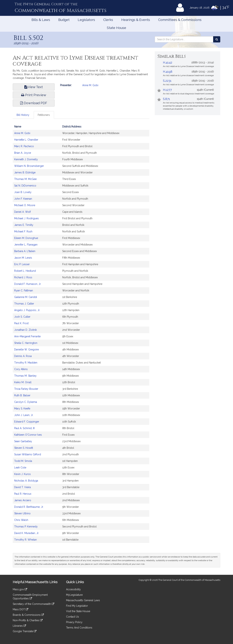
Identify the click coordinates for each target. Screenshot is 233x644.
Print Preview (34, 95)
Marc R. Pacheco (24, 146)
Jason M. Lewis (23, 258)
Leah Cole (20, 468)
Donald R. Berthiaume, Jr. (29, 507)
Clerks (108, 20)
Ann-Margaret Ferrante (27, 336)
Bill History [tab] (23, 115)
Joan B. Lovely (23, 192)
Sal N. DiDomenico (25, 186)
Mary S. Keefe (22, 409)
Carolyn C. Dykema (26, 402)
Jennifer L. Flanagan (26, 245)
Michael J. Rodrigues (26, 218)
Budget (64, 20)
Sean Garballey (23, 441)
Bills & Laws (41, 20)
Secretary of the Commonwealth (33, 604)
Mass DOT (20, 609)
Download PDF (34, 103)
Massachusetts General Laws (83, 600)
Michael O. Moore (25, 205)
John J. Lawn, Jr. (24, 415)
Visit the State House (78, 611)
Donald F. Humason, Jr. (28, 284)
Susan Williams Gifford (28, 454)
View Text (34, 87)
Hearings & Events (136, 20)
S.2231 (167, 81)
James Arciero (23, 500)
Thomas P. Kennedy (26, 527)
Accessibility (73, 589)
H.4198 (168, 72)
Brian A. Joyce (23, 153)
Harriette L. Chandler (26, 140)
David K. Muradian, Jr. (27, 533)
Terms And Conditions (79, 628)
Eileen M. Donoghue (26, 238)
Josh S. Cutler (22, 317)
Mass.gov (20, 589)
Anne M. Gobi (90, 85)
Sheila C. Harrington (26, 343)
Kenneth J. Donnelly (26, 159)
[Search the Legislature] (217, 39)
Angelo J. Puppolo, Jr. (27, 310)
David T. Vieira (22, 487)
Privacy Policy (74, 622)
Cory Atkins (21, 369)
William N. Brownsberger (29, 166)
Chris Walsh (21, 520)
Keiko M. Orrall (23, 382)
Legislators (86, 20)
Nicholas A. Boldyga (26, 481)
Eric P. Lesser (22, 264)
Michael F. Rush (23, 231)
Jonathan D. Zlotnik (25, 330)
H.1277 (167, 90)
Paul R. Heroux (23, 494)
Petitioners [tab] (44, 115)
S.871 (166, 99)
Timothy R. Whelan (25, 540)
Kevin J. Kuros (22, 474)
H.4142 (168, 63)
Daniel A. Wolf (22, 212)
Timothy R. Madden (26, 363)
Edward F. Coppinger (27, 422)
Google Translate (25, 631)
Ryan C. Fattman (24, 290)
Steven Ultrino (22, 513)
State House (116, 28)
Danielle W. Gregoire (26, 350)
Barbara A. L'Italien (25, 251)
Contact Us (73, 617)
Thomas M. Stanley (25, 376)
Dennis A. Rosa (23, 356)
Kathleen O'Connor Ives (28, 435)
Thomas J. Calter (24, 304)
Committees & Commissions (180, 20)
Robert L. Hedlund (25, 271)
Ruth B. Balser (22, 395)
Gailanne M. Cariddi (26, 297)
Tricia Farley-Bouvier (26, 389)
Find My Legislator (77, 606)
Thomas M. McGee (25, 179)
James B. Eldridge (25, 172)
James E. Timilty (24, 225)
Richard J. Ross (23, 277)
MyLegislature (74, 595)
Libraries (19, 626)
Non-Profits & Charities (28, 620)
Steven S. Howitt (24, 448)
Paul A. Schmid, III (24, 428)
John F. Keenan (23, 199)
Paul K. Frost (21, 323)
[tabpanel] (81, 335)
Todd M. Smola (23, 461)
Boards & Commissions (28, 615)
